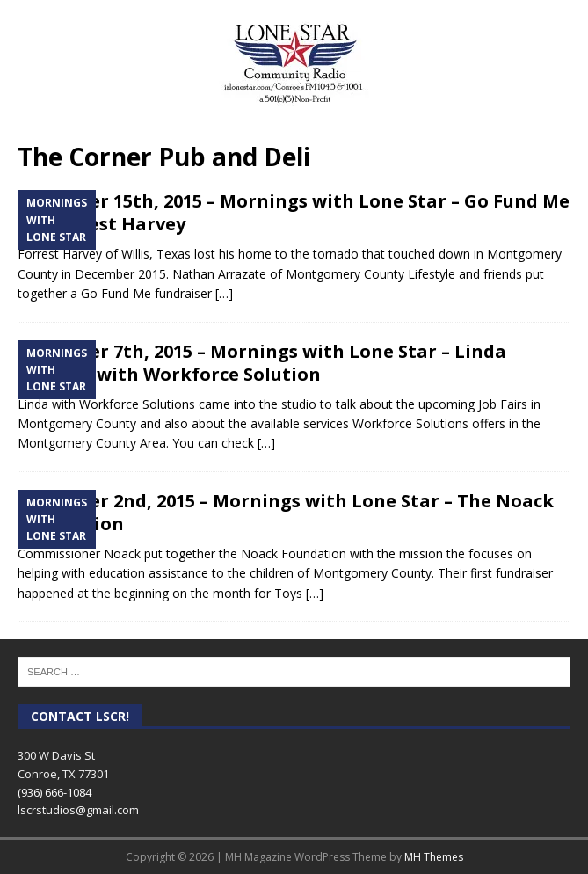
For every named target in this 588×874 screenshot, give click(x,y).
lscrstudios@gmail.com (78, 810)
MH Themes (434, 857)
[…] (224, 293)
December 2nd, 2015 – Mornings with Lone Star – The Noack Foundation (286, 512)
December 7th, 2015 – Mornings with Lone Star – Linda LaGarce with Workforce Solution (262, 363)
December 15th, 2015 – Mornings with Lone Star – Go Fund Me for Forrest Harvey (294, 212)
